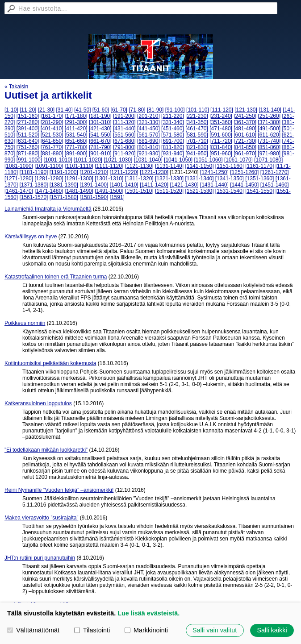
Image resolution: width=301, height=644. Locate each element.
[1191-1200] (64, 172)
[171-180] (76, 116)
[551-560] (124, 135)
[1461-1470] (19, 191)
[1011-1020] (88, 160)
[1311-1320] (139, 179)
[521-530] (52, 135)
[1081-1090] (19, 166)
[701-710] (197, 141)
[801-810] (148, 147)
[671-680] (124, 141)
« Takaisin (16, 87)
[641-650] (52, 141)
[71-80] (137, 110)
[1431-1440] (214, 185)
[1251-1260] (244, 172)
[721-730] (245, 141)
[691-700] (173, 141)
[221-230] (197, 116)
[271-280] (28, 122)
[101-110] (198, 110)
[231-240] (221, 116)
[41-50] (82, 110)
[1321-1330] (169, 179)
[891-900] (76, 154)
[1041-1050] (178, 160)
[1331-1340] (199, 179)
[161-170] (52, 116)
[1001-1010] (58, 160)
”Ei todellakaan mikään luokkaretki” (46, 450)
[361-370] (245, 122)
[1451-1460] (275, 185)
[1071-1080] (268, 160)
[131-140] (270, 110)
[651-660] (76, 141)
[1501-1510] (139, 191)
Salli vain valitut (215, 630)
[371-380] (269, 122)
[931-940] (173, 154)
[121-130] (246, 110)
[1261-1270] (275, 172)
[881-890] (52, 154)
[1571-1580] (64, 197)
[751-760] (28, 147)
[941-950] (197, 154)
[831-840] (221, 147)
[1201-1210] (94, 172)
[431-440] (124, 129)
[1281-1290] (49, 179)
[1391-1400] (94, 185)
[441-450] (148, 129)
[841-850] (245, 147)
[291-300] (76, 122)
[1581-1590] (94, 197)
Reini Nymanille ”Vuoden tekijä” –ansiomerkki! (59, 490)
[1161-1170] (259, 166)
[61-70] (119, 110)
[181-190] (100, 116)
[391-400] (28, 129)
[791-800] (124, 147)
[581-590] (197, 135)
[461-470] (197, 129)
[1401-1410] (124, 185)
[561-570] (148, 135)
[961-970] (245, 154)
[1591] (117, 197)
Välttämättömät (33, 630)
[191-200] (124, 116)
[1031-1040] (148, 160)
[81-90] (155, 110)
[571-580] (173, 135)
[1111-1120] (109, 166)
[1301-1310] (109, 179)
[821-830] (197, 147)
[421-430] (100, 129)
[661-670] (100, 141)
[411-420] (76, 129)
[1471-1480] (49, 191)
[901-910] (100, 154)
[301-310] (100, 122)
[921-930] (148, 154)
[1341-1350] (230, 179)
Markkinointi (146, 630)
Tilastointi (92, 630)
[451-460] (173, 129)
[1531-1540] (230, 191)
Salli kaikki (272, 630)
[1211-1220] (124, 172)
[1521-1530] (199, 191)
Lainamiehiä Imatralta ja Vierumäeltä (48, 209)
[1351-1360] (259, 179)
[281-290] (52, 122)
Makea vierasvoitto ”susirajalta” (41, 518)
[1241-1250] (214, 172)
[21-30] (46, 110)
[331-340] (173, 122)
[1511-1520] (169, 191)
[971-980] (269, 154)
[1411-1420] (154, 185)
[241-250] (245, 116)
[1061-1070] (238, 160)
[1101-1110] (79, 166)
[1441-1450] (244, 185)
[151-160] (28, 116)
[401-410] (52, 129)
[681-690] (148, 141)
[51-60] (101, 110)
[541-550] (100, 135)
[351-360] (221, 122)
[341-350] (197, 122)
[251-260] (269, 116)
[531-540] (76, 135)
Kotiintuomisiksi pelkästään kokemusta (50, 363)
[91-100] (175, 110)
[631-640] (28, 141)
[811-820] (173, 147)
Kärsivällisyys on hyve (31, 237)
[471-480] (221, 129)
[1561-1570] (33, 197)
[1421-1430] (184, 185)
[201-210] (148, 116)
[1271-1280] (19, 179)
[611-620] (269, 135)
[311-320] (124, 122)
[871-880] (28, 154)
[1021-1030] (118, 160)
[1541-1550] (259, 191)
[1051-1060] (208, 160)
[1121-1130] (139, 166)
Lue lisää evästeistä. (148, 613)
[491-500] (269, 129)
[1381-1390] (64, 185)
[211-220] (173, 116)
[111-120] (222, 110)
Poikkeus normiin (25, 323)
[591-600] (221, 135)
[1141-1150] (199, 166)
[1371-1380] (33, 185)
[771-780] (76, 147)
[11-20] (28, 110)
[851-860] (269, 147)
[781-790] (100, 147)
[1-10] (11, 110)
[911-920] (124, 154)
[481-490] (245, 129)
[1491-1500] (109, 191)
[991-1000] (29, 160)
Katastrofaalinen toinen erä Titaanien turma (56, 277)
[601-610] (245, 135)
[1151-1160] (230, 166)
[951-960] (221, 154)
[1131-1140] (169, 166)
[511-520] (28, 135)
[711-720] (221, 141)
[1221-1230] (154, 172)
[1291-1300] (79, 179)
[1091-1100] (49, 166)
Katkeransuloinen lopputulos (38, 403)
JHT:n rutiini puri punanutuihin (40, 558)
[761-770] (52, 147)
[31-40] (64, 110)
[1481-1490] (79, 191)
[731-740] (269, 141)
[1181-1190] (33, 172)
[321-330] (148, 122)
